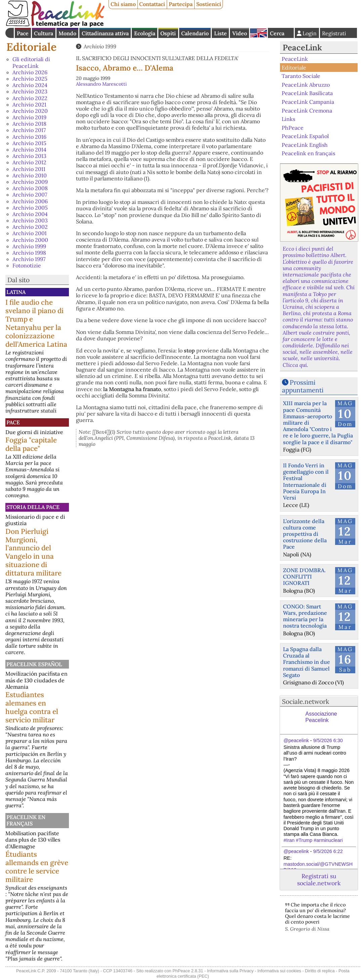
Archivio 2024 (30, 85)
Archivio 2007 (30, 195)
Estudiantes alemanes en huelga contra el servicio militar (32, 707)
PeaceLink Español (34, 664)
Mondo (67, 33)
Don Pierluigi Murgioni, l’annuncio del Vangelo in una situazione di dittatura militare (33, 552)
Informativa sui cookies (279, 971)
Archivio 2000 (30, 240)
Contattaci (152, 4)
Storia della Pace (33, 507)
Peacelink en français (26, 820)
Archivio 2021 (29, 104)
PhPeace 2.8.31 (188, 971)
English (258, 33)
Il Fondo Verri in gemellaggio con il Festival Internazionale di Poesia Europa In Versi (306, 481)
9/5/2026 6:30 (328, 740)
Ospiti (168, 33)
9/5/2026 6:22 (328, 851)
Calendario (195, 33)
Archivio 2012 (29, 162)
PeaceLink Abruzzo (306, 85)
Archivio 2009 (30, 182)
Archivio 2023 (30, 91)
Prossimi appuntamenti (303, 386)
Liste (220, 33)
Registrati (334, 33)
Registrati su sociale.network (319, 880)
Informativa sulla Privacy (230, 971)
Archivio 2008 (30, 188)
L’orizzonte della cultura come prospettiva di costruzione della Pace (305, 534)
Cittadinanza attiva (105, 33)
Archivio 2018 (29, 124)
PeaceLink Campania (308, 102)
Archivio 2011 (29, 169)
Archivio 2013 (29, 156)
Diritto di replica (320, 971)
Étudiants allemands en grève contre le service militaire (37, 867)
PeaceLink (302, 48)
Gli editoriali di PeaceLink (31, 62)
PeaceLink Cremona (307, 110)
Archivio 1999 (29, 246)
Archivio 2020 (30, 111)
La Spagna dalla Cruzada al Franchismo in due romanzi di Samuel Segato (307, 662)
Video (240, 33)
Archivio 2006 (30, 201)
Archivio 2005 (30, 208)
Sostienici (209, 4)
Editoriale (31, 47)
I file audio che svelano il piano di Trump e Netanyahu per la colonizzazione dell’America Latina (36, 323)
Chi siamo (123, 4)
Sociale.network (306, 701)
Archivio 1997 (29, 259)
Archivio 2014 (29, 150)
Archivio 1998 (29, 253)
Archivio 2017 (29, 130)
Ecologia (145, 33)
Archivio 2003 (30, 220)
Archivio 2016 (29, 137)
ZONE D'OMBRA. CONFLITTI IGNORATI (304, 577)
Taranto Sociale (301, 76)
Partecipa (181, 4)
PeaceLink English (305, 145)
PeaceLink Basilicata (307, 93)
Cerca (277, 33)
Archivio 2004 (30, 214)
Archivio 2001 (30, 233)
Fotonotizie (27, 265)
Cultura (44, 33)
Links (288, 119)
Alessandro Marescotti (101, 84)
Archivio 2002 (30, 227)
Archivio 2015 (29, 143)
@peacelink (296, 740)
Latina (16, 292)
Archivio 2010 (30, 175)
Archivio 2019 (29, 117)
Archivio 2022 (30, 98)
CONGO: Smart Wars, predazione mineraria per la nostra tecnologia (305, 616)
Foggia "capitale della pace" (31, 444)
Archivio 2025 (30, 79)
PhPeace (293, 127)
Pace (23, 33)
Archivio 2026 (30, 72)
